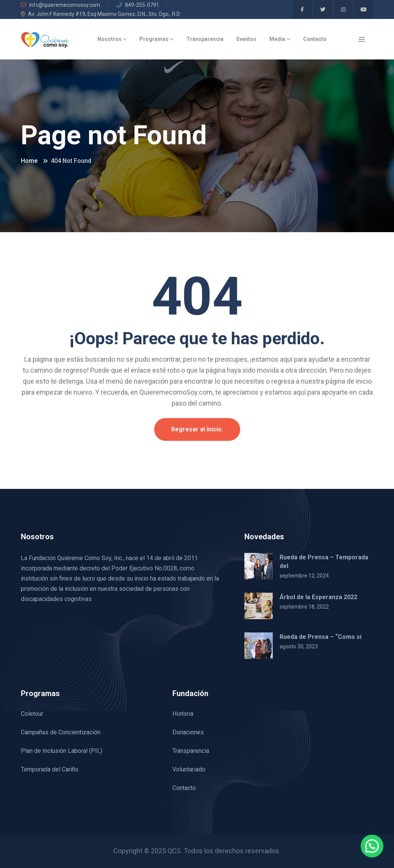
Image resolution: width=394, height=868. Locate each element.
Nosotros (109, 39)
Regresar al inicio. (197, 429)
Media (277, 39)
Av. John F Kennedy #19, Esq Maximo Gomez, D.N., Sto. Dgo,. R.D (100, 14)
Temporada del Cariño (50, 769)
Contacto (315, 39)
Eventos (246, 39)
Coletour (32, 714)
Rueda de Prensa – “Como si (321, 637)
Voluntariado (189, 769)
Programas (154, 39)
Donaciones (188, 732)
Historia (183, 714)
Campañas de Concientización (61, 732)
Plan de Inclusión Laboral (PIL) (62, 751)
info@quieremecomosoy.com (60, 5)
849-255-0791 (138, 5)
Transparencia (205, 39)
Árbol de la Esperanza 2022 (318, 597)
